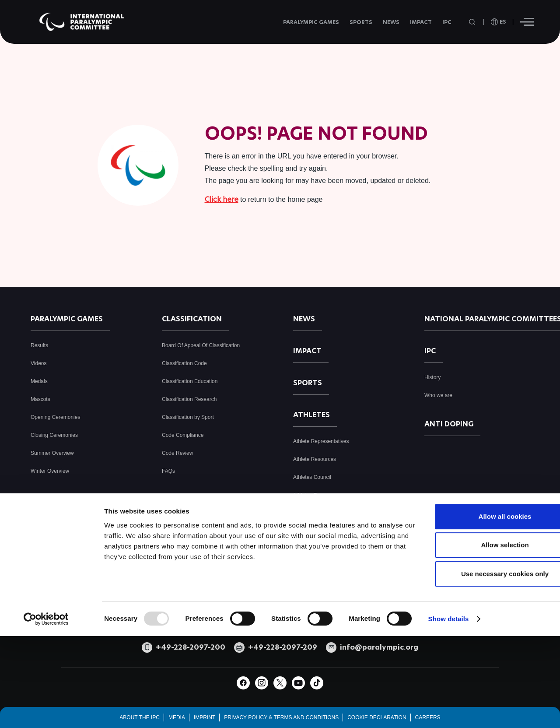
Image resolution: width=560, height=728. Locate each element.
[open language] (499, 22)
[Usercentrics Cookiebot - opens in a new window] (46, 689)
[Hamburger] (527, 22)
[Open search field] (473, 22)
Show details (449, 689)
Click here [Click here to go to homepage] (222, 199)
